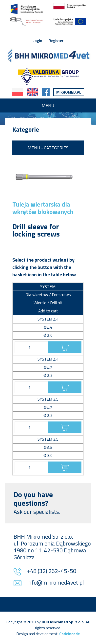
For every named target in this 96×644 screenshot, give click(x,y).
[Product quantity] (31, 347)
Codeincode (70, 634)
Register (56, 41)
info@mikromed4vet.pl (56, 583)
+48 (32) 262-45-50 (52, 571)
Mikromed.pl (69, 92)
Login (37, 41)
